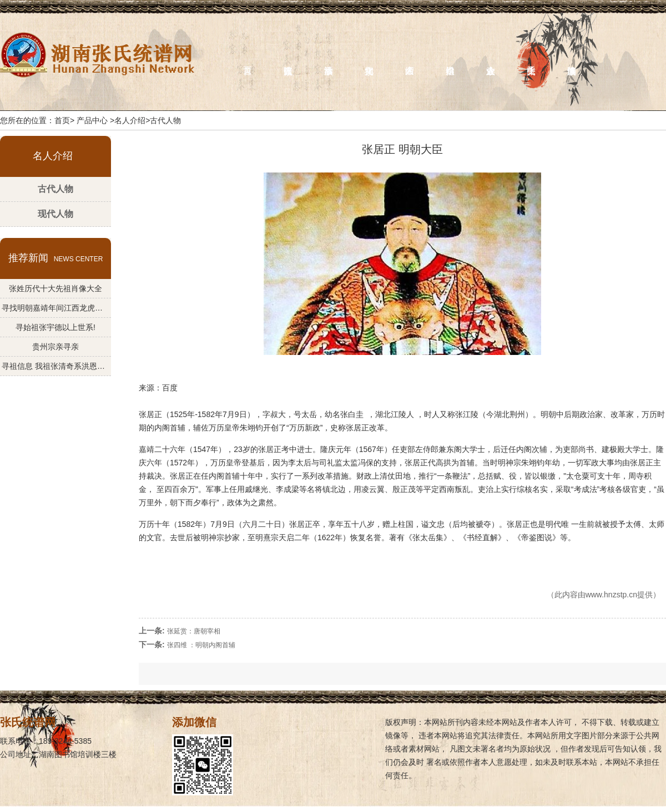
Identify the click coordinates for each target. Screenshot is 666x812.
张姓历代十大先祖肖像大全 (56, 288)
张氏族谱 (288, 59)
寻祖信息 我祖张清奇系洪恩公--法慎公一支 (56, 366)
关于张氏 (531, 59)
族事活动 (329, 59)
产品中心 (92, 120)
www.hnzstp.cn (611, 595)
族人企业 (491, 59)
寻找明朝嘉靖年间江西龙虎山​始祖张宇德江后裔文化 (56, 308)
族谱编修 (572, 59)
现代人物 (56, 214)
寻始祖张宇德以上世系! (56, 327)
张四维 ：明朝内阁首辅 (201, 645)
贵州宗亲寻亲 (56, 347)
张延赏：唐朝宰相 (194, 631)
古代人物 (56, 189)
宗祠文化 (369, 59)
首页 (248, 59)
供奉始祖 (450, 59)
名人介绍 (410, 59)
